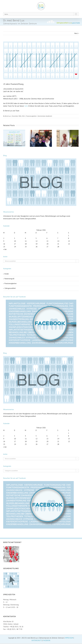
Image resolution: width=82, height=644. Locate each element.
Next (76, 33)
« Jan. (5, 249)
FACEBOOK (47, 640)
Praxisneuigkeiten (31, 116)
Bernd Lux (8, 116)
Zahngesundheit (10, 288)
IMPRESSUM (69, 638)
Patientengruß (9, 279)
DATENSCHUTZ (37, 640)
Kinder (7, 274)
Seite (26, 106)
